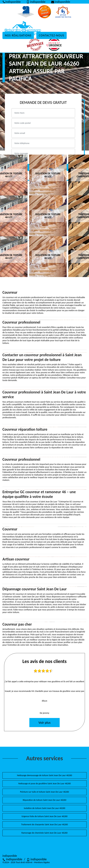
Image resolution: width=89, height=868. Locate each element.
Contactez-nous (52, 35)
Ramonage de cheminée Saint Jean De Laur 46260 (44, 833)
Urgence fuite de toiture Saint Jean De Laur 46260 (44, 816)
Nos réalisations (18, 35)
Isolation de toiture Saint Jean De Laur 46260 (44, 808)
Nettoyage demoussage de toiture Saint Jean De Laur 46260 (44, 775)
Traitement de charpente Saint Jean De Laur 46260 (44, 824)
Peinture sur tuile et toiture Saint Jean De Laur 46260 (44, 792)
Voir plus (44, 723)
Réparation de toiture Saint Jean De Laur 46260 (44, 800)
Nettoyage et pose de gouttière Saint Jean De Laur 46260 (44, 784)
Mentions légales (42, 862)
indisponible (12, 859)
